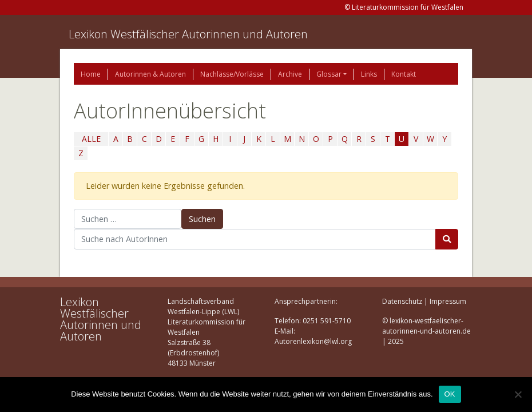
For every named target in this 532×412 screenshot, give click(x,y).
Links (369, 74)
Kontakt (404, 74)
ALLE (91, 139)
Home (91, 74)
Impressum (448, 301)
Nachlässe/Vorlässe (232, 74)
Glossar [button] (329, 74)
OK (450, 394)
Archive (290, 74)
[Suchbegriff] (255, 239)
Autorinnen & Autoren (150, 74)
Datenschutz (402, 301)
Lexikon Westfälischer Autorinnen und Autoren (188, 34)
